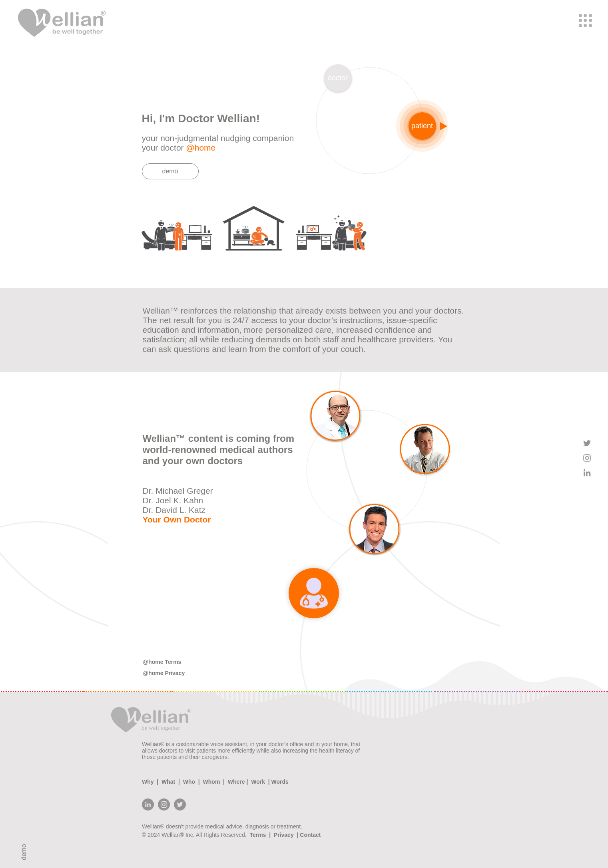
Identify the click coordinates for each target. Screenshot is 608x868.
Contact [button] (309, 835)
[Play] (443, 126)
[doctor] (338, 78)
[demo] (170, 171)
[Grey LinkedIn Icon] (587, 473)
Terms (259, 835)
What (168, 782)
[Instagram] (164, 804)
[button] (585, 21)
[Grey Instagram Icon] (587, 458)
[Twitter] (180, 804)
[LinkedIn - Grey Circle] (148, 804)
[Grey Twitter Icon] (587, 443)
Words (279, 782)
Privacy (284, 835)
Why (149, 782)
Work (258, 782)
